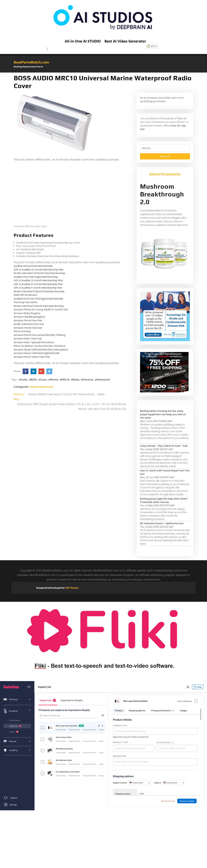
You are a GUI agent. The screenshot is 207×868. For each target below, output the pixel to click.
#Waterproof (102, 380)
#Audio (23, 380)
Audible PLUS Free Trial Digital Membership (38, 299)
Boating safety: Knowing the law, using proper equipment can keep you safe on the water (163, 414)
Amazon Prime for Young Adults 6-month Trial (41, 309)
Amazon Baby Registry (27, 313)
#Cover (43, 380)
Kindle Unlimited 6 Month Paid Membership (39, 306)
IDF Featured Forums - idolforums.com (162, 523)
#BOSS (33, 380)
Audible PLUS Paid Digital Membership (36, 277)
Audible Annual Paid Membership (33, 266)
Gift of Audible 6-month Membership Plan (38, 284)
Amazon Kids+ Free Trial (28, 339)
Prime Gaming (22, 331)
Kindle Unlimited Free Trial (29, 324)
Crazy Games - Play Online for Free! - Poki (164, 446)
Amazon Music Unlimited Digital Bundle (37, 353)
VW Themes (72, 588)
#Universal (87, 380)
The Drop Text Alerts (26, 302)
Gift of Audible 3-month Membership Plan (38, 280)
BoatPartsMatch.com (31, 62)
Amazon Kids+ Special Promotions (34, 342)
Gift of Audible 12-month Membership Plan (39, 270)
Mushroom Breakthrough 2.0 (162, 194)
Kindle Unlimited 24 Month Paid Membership (40, 273)
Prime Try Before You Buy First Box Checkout (40, 346)
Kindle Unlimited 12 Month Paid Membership (39, 291)
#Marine (53, 380)
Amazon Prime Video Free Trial (32, 357)
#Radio (75, 380)
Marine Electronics (42, 387)
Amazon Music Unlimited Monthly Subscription (41, 350)
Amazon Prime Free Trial (28, 320)
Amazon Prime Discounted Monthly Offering (40, 335)
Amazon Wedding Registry (29, 317)
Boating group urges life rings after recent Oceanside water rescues (164, 500)
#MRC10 (65, 380)
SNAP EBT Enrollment (25, 295)
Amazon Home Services (28, 328)
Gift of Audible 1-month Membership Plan (38, 288)
